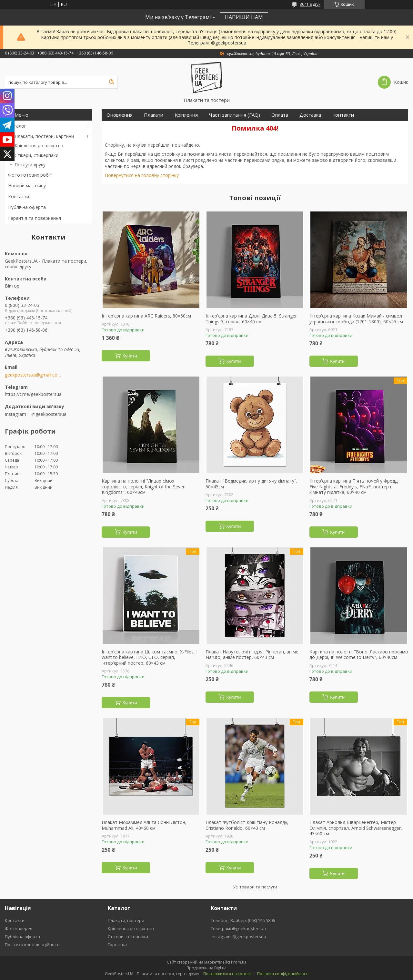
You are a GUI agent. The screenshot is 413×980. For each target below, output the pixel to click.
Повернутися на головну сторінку (142, 175)
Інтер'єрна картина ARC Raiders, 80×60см (146, 316)
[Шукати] (111, 82)
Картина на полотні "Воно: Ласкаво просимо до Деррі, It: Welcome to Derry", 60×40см (359, 655)
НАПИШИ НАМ (244, 17)
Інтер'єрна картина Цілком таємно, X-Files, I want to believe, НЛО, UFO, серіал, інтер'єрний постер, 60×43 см (150, 657)
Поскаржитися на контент (228, 974)
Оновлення (120, 115)
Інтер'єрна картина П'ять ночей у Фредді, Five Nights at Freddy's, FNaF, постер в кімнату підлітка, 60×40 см (355, 487)
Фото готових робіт (30, 175)
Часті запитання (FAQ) (235, 115)
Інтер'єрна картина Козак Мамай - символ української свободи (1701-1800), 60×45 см (356, 319)
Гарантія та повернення (35, 218)
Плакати (154, 115)
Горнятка (117, 945)
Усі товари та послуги (255, 887)
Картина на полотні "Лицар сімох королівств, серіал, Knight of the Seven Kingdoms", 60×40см (144, 487)
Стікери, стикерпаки (36, 155)
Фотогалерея (19, 928)
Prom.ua (239, 962)
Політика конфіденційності (32, 945)
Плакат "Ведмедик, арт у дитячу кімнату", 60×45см (252, 484)
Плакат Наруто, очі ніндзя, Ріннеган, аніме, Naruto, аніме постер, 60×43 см (253, 655)
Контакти (19, 196)
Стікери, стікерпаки (128, 936)
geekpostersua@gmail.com (33, 375)
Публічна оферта (27, 207)
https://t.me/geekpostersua (33, 394)
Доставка (310, 115)
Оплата (280, 115)
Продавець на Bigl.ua (206, 968)
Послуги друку (30, 165)
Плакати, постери (126, 920)
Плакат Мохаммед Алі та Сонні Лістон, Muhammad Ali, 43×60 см (144, 825)
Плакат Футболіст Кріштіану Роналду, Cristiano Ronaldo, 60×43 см (247, 825)
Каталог (17, 126)
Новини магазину (27, 186)
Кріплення (186, 115)
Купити (130, 356)
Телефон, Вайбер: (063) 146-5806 (243, 920)
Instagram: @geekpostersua (238, 936)
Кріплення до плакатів (39, 146)
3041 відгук (310, 4)
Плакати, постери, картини (44, 136)
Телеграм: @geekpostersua (238, 928)
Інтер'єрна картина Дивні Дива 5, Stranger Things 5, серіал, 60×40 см (251, 319)
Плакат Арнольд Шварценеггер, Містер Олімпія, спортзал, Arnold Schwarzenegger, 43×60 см (356, 828)
